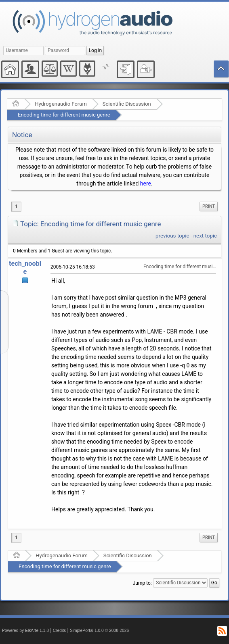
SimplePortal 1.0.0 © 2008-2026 (99, 630)
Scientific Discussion (127, 104)
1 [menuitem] (16, 206)
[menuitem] (209, 206)
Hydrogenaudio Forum (61, 104)
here (146, 183)
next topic (205, 236)
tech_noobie (25, 268)
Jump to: (142, 583)
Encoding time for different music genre (64, 115)
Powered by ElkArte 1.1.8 (25, 630)
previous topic (172, 236)
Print (209, 206)
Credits (60, 630)
